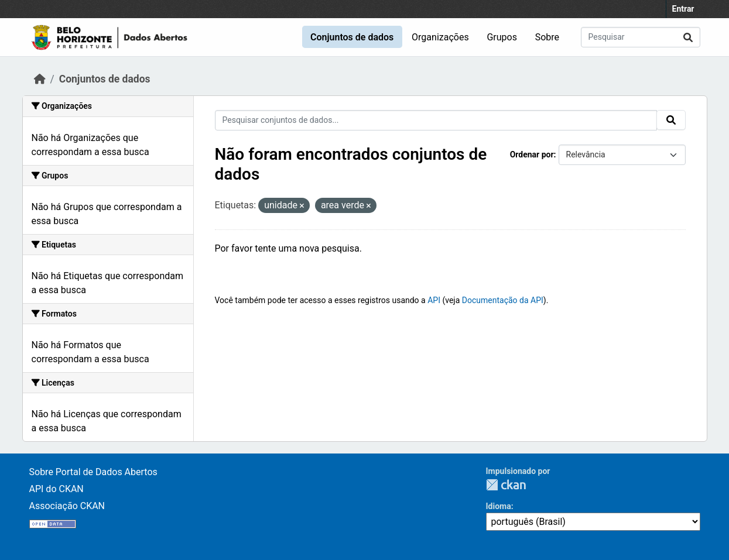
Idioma (499, 506)
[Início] (40, 79)
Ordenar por (532, 154)
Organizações (440, 37)
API (434, 300)
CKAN (506, 485)
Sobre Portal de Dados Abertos (93, 472)
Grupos (502, 37)
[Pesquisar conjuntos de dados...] (641, 37)
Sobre (547, 37)
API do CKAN (57, 489)
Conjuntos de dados (352, 37)
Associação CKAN (67, 506)
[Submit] (688, 37)
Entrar (683, 9)
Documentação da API (503, 300)
